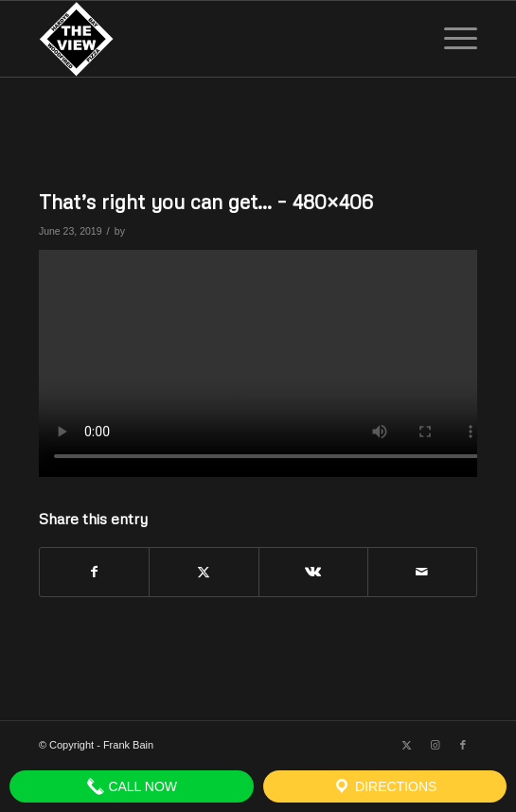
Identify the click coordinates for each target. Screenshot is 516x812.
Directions (384, 786)
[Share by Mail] (422, 572)
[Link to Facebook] (463, 745)
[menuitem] (451, 39)
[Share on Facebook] (94, 572)
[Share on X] (204, 572)
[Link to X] (406, 745)
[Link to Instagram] (435, 745)
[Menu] (451, 39)
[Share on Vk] (313, 572)
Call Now (132, 786)
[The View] (214, 39)
